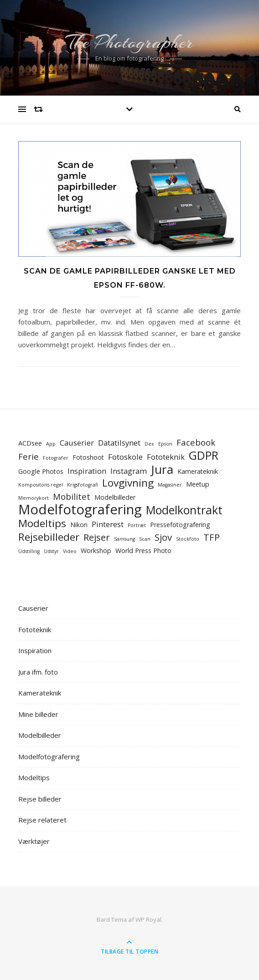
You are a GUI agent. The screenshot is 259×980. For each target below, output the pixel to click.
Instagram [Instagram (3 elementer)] (129, 471)
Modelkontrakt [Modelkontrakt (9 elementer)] (184, 510)
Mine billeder (38, 714)
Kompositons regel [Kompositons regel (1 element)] (41, 485)
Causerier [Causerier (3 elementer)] (77, 443)
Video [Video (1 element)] (70, 551)
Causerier (33, 608)
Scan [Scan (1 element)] (145, 539)
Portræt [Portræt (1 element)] (137, 525)
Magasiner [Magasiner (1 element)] (170, 485)
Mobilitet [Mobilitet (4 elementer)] (72, 496)
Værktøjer (34, 841)
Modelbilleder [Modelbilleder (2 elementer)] (115, 497)
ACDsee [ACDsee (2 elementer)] (30, 443)
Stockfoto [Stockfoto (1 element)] (188, 539)
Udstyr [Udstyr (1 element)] (51, 551)
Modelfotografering (49, 757)
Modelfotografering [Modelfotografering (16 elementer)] (80, 510)
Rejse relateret (42, 820)
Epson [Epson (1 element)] (165, 444)
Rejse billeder (40, 799)
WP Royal (148, 919)
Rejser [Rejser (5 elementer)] (97, 537)
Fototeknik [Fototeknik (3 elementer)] (166, 457)
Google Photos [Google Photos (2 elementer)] (41, 471)
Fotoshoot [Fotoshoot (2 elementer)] (88, 457)
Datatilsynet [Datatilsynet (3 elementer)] (119, 443)
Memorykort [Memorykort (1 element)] (34, 498)
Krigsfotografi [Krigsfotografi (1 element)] (83, 485)
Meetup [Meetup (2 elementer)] (198, 484)
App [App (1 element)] (51, 444)
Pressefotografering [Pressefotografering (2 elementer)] (180, 525)
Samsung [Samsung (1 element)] (124, 539)
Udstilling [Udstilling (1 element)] (29, 551)
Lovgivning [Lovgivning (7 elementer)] (128, 483)
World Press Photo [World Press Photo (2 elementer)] (143, 551)
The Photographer (129, 42)
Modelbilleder (40, 735)
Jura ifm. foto (38, 672)
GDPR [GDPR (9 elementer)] (204, 455)
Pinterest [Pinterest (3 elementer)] (108, 524)
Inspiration (35, 650)
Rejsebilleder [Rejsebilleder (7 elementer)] (49, 537)
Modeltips (34, 777)
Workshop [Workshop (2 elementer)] (96, 551)
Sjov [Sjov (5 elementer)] (163, 537)
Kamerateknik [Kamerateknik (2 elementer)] (198, 471)
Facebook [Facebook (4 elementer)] (196, 442)
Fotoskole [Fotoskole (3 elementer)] (125, 457)
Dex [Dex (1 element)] (149, 444)
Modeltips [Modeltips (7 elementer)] (42, 523)
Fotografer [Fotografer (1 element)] (56, 458)
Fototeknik (35, 630)
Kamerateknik (40, 693)
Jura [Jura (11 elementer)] (162, 470)
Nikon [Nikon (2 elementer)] (79, 525)
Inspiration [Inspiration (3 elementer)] (87, 471)
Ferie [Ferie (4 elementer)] (28, 456)
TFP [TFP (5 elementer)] (212, 537)
